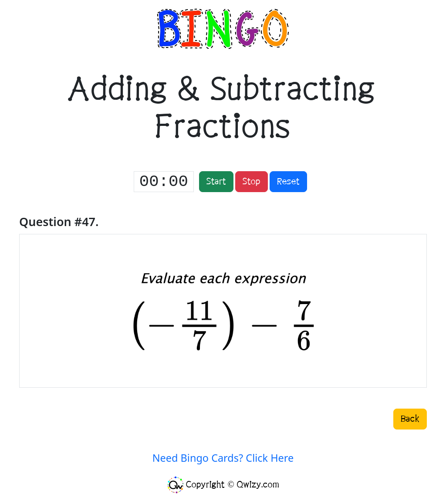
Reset (288, 182)
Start (216, 182)
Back (410, 419)
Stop (252, 182)
